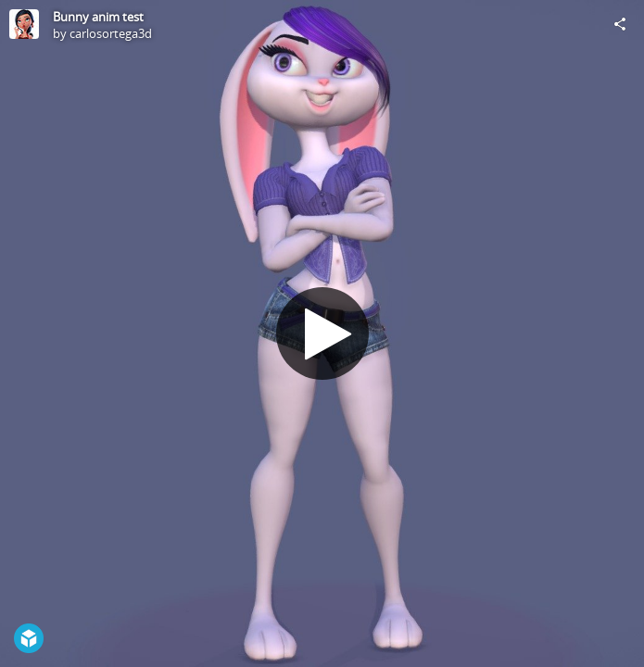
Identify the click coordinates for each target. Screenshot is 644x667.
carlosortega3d (111, 33)
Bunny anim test (98, 17)
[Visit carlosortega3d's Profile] (24, 24)
